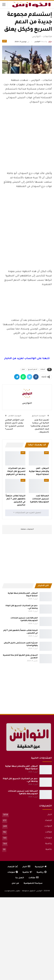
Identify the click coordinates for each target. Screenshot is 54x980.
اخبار (4, 41)
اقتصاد (48, 821)
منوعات (48, 838)
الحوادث (48, 826)
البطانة (43, 370)
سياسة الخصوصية (33, 883)
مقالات (48, 832)
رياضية (49, 844)
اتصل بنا (20, 878)
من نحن (15, 883)
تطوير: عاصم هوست (12, 891)
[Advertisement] (27, 148)
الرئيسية (41, 867)
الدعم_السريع (33, 370)
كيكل (23, 370)
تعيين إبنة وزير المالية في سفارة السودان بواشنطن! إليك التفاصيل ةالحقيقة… (40, 426)
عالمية (49, 850)
